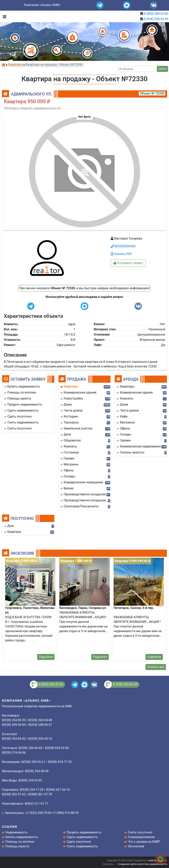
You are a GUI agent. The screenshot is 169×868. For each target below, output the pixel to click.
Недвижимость (16, 832)
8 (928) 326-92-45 (156, 19)
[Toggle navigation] (4, 16)
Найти (163, 69)
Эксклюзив (136, 846)
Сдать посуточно (79, 842)
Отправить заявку (128, 263)
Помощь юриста (17, 846)
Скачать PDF (121, 254)
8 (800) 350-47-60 (156, 14)
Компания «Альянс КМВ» (42, 5)
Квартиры (15, 65)
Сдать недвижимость (82, 837)
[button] (84, 170)
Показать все (156, 667)
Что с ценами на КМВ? (144, 842)
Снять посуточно (140, 832)
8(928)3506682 (123, 246)
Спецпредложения (141, 837)
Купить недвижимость (22, 837)
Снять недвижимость (82, 846)
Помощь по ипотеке (20, 842)
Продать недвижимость (84, 832)
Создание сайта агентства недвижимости (142, 864)
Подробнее (46, 657)
